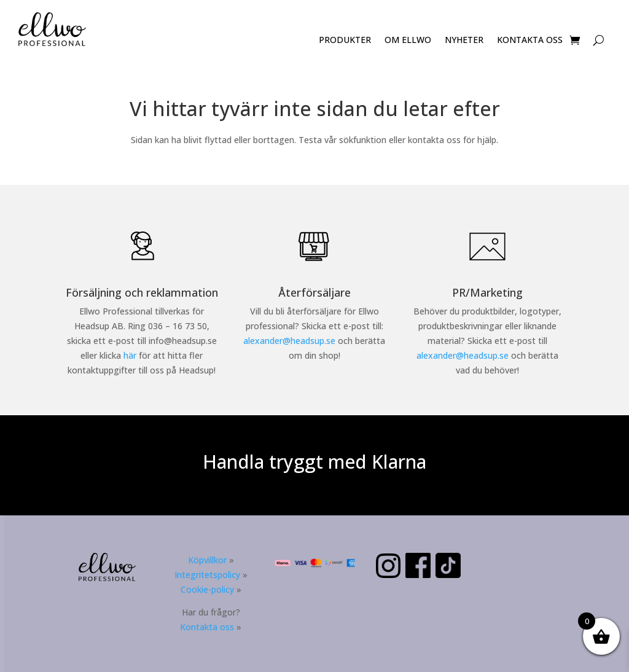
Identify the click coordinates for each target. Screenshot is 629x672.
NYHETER (464, 41)
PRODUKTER (345, 41)
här (130, 355)
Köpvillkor (207, 560)
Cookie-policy (207, 589)
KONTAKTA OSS (530, 41)
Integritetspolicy (207, 575)
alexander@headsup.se (289, 341)
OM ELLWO (408, 41)
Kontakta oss (207, 627)
